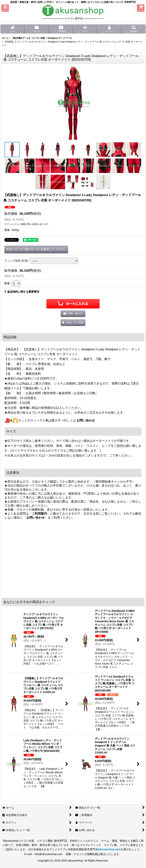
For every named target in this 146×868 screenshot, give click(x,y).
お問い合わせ (86, 420)
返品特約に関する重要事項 (22, 292)
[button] (5, 8)
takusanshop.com (109, 849)
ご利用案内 (39, 514)
